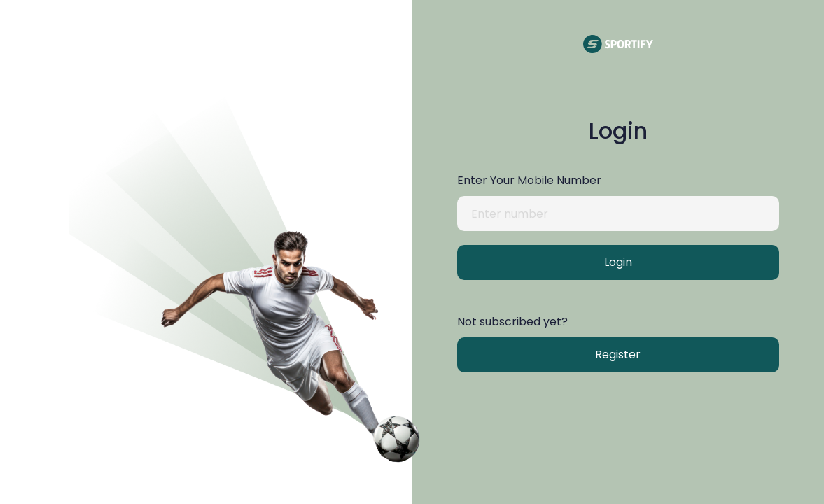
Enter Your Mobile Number (529, 180)
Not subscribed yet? (512, 322)
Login (618, 262)
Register (618, 355)
